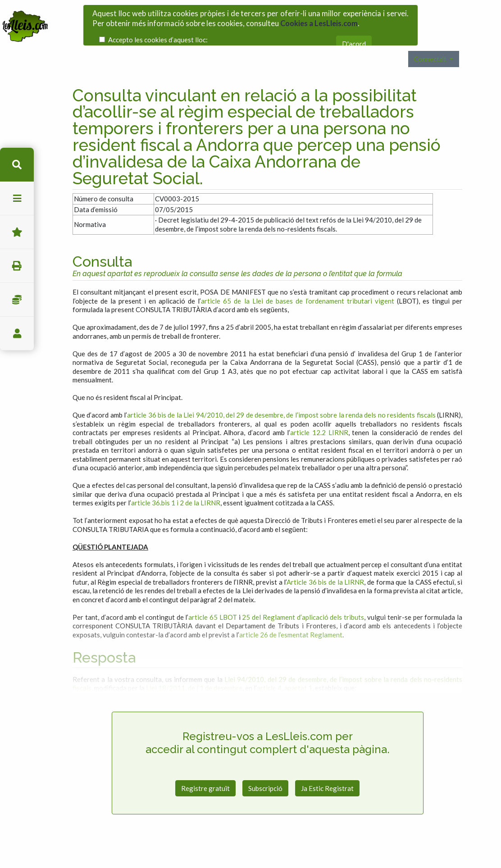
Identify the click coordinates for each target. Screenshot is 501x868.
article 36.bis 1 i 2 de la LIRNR (176, 483)
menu (17, 198)
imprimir (17, 266)
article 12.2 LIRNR (319, 413)
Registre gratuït (205, 769)
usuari (17, 334)
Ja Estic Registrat (327, 769)
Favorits (17, 232)
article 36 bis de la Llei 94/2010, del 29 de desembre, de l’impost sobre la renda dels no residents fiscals (281, 395)
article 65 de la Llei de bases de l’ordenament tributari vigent (297, 282)
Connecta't (431, 40)
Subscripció (265, 769)
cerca (17, 165)
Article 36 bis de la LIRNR (325, 563)
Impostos (17, 300)
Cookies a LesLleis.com (319, 20)
